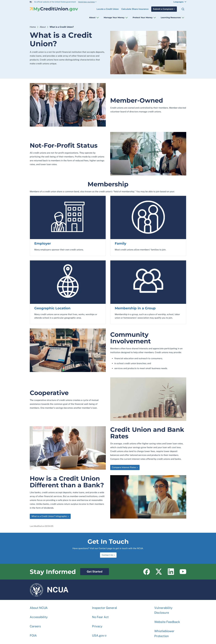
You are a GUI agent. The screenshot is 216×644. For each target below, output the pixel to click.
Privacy (97, 625)
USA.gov (98, 634)
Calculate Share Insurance (135, 9)
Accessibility (39, 616)
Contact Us (107, 555)
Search (183, 9)
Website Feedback (167, 620)
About (92, 17)
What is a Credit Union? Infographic (49, 516)
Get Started (91, 571)
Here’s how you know (86, 2)
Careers (35, 625)
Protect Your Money (143, 17)
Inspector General (105, 606)
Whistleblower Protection (164, 632)
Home (33, 27)
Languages (178, 2)
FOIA (33, 634)
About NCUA (39, 606)
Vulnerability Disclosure (163, 609)
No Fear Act (100, 616)
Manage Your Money (114, 17)
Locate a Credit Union (108, 8)
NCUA (49, 590)
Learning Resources (171, 17)
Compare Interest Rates (123, 467)
